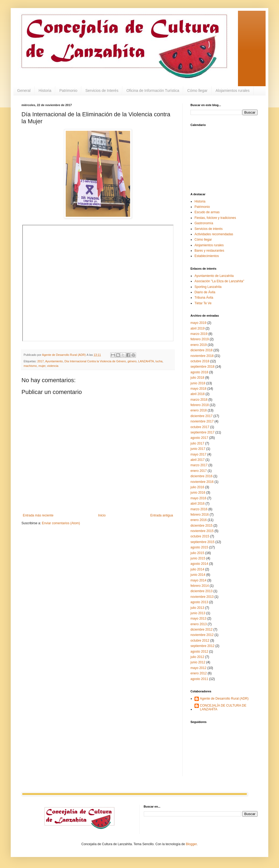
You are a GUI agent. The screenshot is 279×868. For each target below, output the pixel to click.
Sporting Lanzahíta (208, 287)
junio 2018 (198, 383)
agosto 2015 (199, 547)
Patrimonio (68, 91)
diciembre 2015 (201, 526)
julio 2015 (197, 553)
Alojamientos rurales (233, 91)
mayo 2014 (198, 580)
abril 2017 (198, 460)
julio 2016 (197, 487)
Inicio (102, 515)
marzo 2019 (199, 334)
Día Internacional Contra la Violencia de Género (95, 361)
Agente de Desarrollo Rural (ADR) (224, 699)
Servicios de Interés (102, 91)
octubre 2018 (200, 361)
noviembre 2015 (202, 531)
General (24, 91)
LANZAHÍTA (146, 361)
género (132, 361)
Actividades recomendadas (214, 234)
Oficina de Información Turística (153, 91)
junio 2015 (198, 558)
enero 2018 (199, 410)
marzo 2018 (199, 400)
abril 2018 (198, 394)
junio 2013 (198, 613)
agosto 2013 (199, 602)
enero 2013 (199, 624)
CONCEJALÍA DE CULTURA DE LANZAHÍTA (223, 707)
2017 (41, 361)
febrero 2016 (200, 515)
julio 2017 (197, 443)
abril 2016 (198, 504)
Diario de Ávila (205, 292)
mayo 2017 (198, 454)
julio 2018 (197, 378)
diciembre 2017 (201, 416)
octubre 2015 (200, 536)
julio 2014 (197, 569)
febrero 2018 (200, 405)
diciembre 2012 (201, 630)
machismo (30, 366)
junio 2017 (198, 449)
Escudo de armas (207, 212)
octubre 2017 (200, 427)
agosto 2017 (199, 438)
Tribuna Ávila (204, 298)
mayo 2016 (198, 498)
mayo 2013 (198, 619)
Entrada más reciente (38, 515)
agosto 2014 (199, 564)
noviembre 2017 (202, 421)
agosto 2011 (199, 679)
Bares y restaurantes (209, 251)
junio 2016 (198, 493)
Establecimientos (207, 256)
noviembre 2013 (202, 597)
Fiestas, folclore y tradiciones (215, 218)
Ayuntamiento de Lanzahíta (214, 276)
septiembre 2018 (202, 367)
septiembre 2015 (202, 542)
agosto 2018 (199, 372)
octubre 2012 (200, 641)
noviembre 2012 (202, 635)
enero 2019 (199, 345)
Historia (45, 91)
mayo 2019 (198, 323)
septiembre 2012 (202, 646)
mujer (42, 366)
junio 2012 (198, 662)
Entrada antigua (162, 515)
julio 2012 (197, 657)
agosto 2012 (199, 652)
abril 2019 (198, 328)
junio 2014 (198, 575)
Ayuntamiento (54, 361)
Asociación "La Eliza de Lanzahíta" (219, 281)
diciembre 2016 (201, 476)
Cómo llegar (197, 91)
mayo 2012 (198, 668)
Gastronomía (204, 223)
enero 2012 (199, 673)
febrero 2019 (200, 339)
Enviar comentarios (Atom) (61, 523)
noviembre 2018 (202, 356)
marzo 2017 (199, 465)
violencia (53, 366)
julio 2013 (197, 608)
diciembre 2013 (201, 591)
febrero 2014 (200, 586)
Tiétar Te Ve (203, 303)
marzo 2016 (199, 509)
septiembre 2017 (202, 432)
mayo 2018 (198, 389)
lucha (159, 361)
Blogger (191, 844)
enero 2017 (199, 471)
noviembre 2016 (202, 482)
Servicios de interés (209, 229)
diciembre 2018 (201, 350)
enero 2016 (199, 520)
